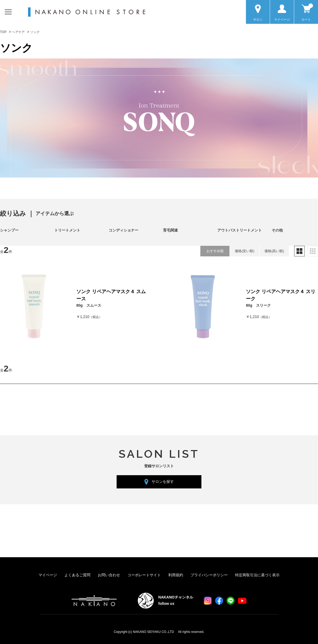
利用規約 (176, 575)
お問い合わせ (109, 575)
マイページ (48, 575)
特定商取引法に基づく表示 (257, 575)
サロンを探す (163, 482)
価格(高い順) (274, 251)
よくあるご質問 (77, 575)
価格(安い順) (245, 251)
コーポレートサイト (144, 575)
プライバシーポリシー (209, 575)
